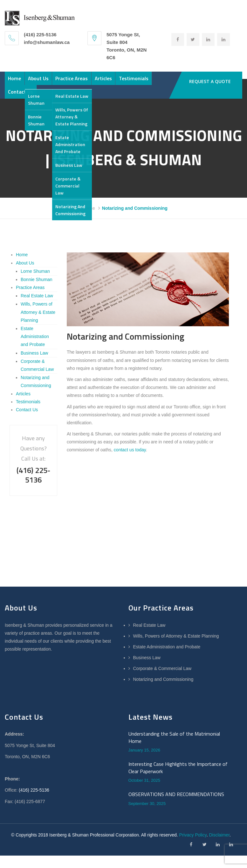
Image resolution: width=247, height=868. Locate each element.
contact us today (130, 462)
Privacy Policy (193, 847)
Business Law (34, 365)
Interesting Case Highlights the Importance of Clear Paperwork (178, 780)
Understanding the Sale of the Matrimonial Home (174, 750)
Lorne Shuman (35, 284)
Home (19, 81)
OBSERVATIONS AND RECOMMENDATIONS (176, 807)
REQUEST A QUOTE (211, 81)
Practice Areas (95, 81)
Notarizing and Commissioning (163, 692)
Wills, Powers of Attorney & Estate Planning (38, 325)
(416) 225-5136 (34, 803)
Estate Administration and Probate (35, 349)
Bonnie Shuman (37, 292)
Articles (136, 81)
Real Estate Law (37, 308)
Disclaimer (219, 847)
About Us (52, 81)
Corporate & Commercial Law (162, 681)
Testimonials (27, 101)
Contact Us (71, 101)
